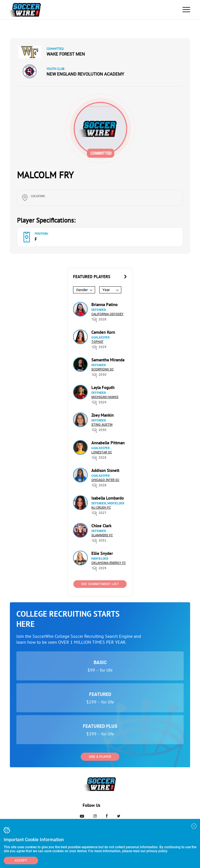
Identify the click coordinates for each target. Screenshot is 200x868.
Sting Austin (102, 425)
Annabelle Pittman (108, 443)
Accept (21, 861)
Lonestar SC (102, 452)
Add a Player (100, 757)
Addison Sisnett (105, 470)
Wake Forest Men (66, 54)
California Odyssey (107, 314)
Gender (82, 290)
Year (106, 290)
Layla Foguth (103, 387)
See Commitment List (100, 584)
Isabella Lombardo (108, 498)
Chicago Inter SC (105, 480)
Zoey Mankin (103, 415)
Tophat (97, 342)
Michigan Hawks (105, 397)
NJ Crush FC (101, 508)
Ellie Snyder (102, 553)
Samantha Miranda (108, 360)
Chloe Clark (101, 526)
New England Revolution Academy (85, 74)
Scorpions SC (103, 369)
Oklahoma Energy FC (109, 563)
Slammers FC (102, 535)
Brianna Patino (105, 305)
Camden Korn (103, 332)
